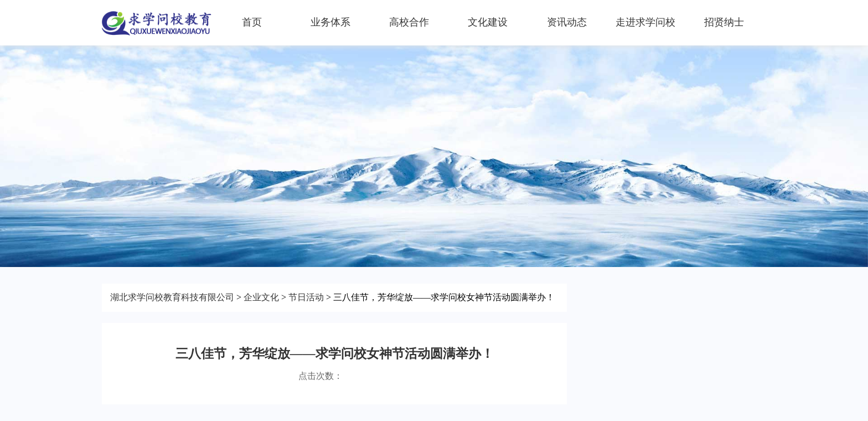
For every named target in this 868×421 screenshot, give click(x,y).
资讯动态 (567, 22)
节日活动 (306, 297)
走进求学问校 (645, 22)
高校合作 (409, 22)
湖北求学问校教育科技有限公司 (172, 297)
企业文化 (261, 297)
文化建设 (488, 22)
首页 (252, 22)
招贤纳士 (724, 22)
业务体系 (330, 22)
